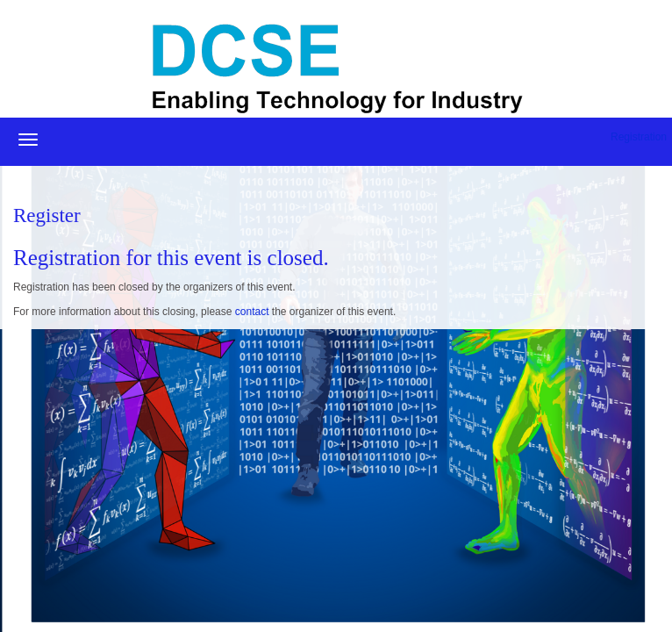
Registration (639, 137)
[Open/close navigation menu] (28, 140)
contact (252, 312)
